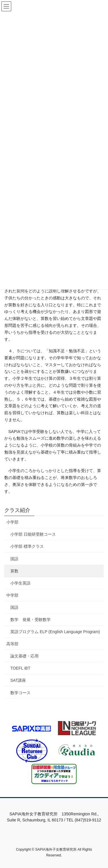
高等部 (12, 644)
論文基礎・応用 (24, 656)
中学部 (12, 595)
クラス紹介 (17, 510)
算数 (14, 571)
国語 (14, 559)
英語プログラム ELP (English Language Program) (55, 632)
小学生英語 (20, 583)
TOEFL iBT (20, 668)
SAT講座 (18, 680)
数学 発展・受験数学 (31, 620)
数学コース (20, 693)
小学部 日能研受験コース (33, 534)
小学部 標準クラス (27, 546)
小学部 (12, 522)
